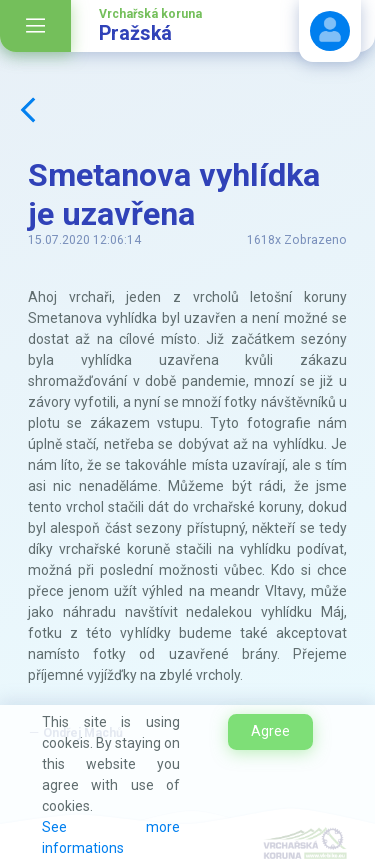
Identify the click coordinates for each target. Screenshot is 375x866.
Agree (270, 731)
